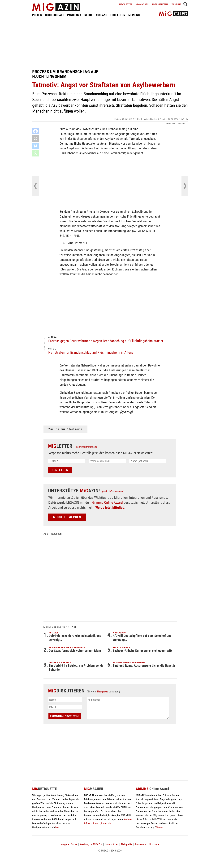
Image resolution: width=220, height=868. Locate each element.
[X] (35, 139)
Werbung (176, 4)
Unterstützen (160, 4)
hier (57, 827)
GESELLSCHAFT (55, 15)
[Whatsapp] (35, 153)
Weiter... (161, 827)
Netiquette (103, 692)
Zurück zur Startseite (65, 429)
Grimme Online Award (108, 503)
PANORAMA (74, 15)
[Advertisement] (110, 43)
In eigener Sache (69, 844)
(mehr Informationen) (86, 447)
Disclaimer (155, 844)
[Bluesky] (35, 146)
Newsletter (126, 4)
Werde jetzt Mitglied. (110, 508)
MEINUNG (134, 15)
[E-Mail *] (67, 461)
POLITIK (37, 15)
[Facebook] (35, 131)
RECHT (88, 15)
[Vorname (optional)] (107, 461)
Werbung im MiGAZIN (91, 844)
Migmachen (142, 4)
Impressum (141, 844)
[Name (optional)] (148, 461)
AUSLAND (101, 15)
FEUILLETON (118, 15)
